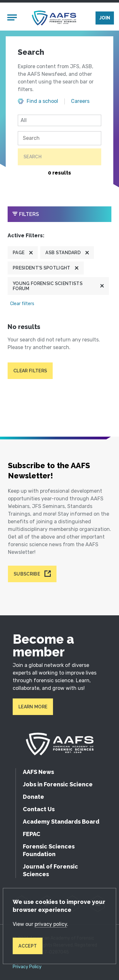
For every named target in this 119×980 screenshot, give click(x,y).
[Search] (60, 138)
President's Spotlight (42, 268)
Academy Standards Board (61, 822)
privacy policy (51, 924)
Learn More (33, 707)
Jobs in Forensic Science (58, 784)
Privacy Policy (27, 967)
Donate (33, 797)
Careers (80, 101)
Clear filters (22, 304)
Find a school (42, 101)
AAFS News (38, 772)
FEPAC (32, 834)
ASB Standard (63, 253)
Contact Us (39, 809)
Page (19, 253)
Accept (28, 946)
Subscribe (27, 574)
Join (105, 18)
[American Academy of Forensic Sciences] (54, 18)
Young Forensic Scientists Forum (48, 286)
